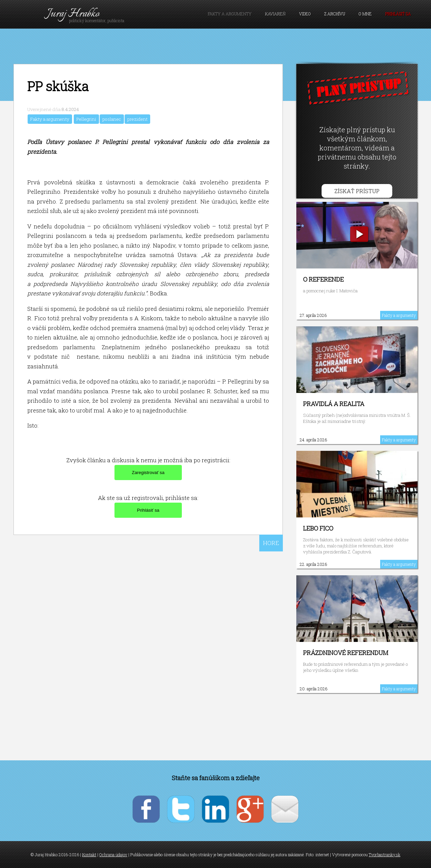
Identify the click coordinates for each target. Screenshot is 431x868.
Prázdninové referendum (346, 653)
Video (305, 14)
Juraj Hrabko (73, 14)
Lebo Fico (318, 528)
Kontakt (89, 855)
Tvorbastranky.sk (385, 855)
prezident (137, 119)
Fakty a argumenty (230, 14)
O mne (365, 14)
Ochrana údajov (113, 855)
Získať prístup (357, 191)
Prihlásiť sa (398, 14)
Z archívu (335, 14)
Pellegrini (86, 119)
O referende (323, 279)
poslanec (112, 119)
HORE (271, 543)
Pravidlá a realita (334, 404)
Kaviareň (275, 14)
